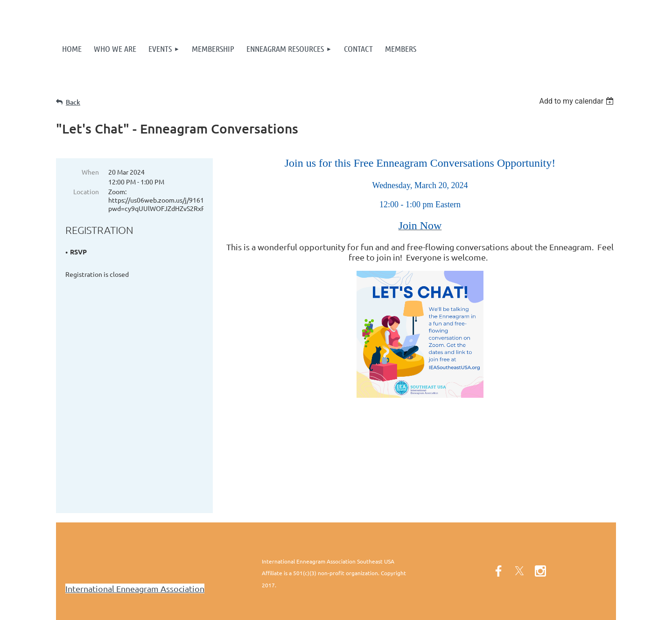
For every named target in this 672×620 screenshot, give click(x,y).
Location (86, 191)
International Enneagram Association (135, 548)
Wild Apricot (505, 608)
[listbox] (577, 101)
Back (73, 102)
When (90, 172)
